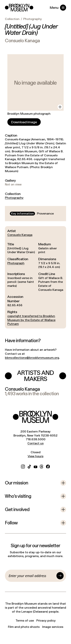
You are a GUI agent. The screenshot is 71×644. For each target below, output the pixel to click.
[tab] (22, 214)
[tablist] (32, 214)
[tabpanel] (35, 277)
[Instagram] (23, 466)
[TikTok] (29, 466)
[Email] (32, 576)
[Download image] (24, 122)
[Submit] (60, 576)
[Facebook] (48, 466)
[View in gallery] (60, 107)
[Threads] (42, 466)
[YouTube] (35, 466)
